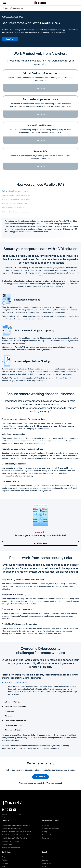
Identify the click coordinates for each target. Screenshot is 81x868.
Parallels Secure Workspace (11, 829)
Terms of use (47, 863)
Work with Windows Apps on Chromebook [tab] (16, 199)
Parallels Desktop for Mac (11, 841)
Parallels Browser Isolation (11, 848)
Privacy (45, 857)
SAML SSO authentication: (15, 707)
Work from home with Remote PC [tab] (13, 208)
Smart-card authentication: (16, 721)
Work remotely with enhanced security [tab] (15, 191)
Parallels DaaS (7, 845)
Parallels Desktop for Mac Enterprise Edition (17, 835)
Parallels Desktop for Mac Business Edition (16, 832)
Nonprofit (46, 838)
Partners (5, 863)
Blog (3, 857)
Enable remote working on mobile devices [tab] (16, 195)
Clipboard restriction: (13, 730)
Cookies (45, 860)
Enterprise (46, 825)
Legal (44, 867)
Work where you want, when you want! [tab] (15, 204)
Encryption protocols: (13, 725)
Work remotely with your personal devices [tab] (16, 212)
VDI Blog (5, 860)
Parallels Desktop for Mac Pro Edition (14, 838)
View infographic (41, 543)
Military (45, 832)
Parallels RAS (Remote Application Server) (16, 825)
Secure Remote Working (13, 9)
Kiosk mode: (10, 711)
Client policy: (10, 716)
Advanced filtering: (12, 702)
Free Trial (10, 39)
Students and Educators (51, 829)
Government (47, 835)
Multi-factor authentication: (16, 683)
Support (4, 867)
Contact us (40, 777)
